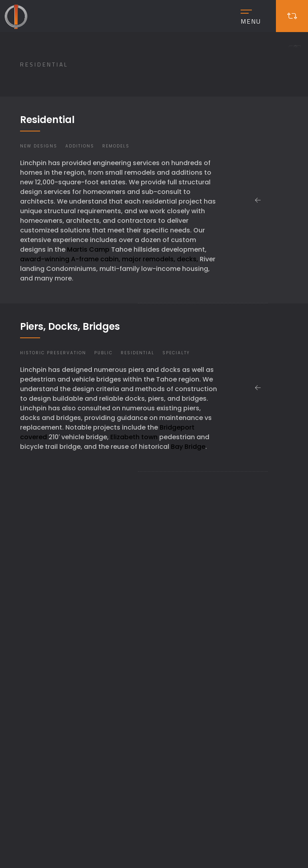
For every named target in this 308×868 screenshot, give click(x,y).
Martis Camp (88, 249)
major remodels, (149, 259)
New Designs (39, 146)
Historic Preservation (53, 353)
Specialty (176, 353)
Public (103, 353)
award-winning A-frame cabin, (70, 259)
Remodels (116, 146)
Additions (80, 146)
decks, (187, 259)
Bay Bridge (188, 447)
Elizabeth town (134, 437)
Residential (138, 353)
